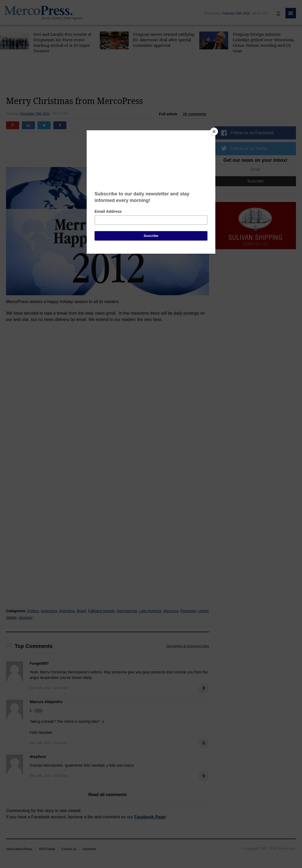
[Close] (214, 132)
